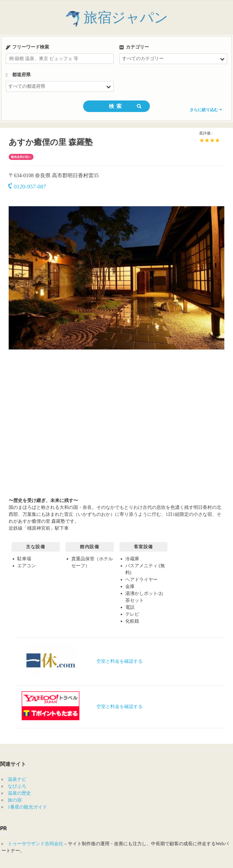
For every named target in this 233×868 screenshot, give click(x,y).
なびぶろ (17, 786)
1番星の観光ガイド (27, 807)
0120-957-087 (27, 186)
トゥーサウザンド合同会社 (36, 844)
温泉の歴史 (19, 793)
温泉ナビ (17, 779)
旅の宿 (15, 800)
